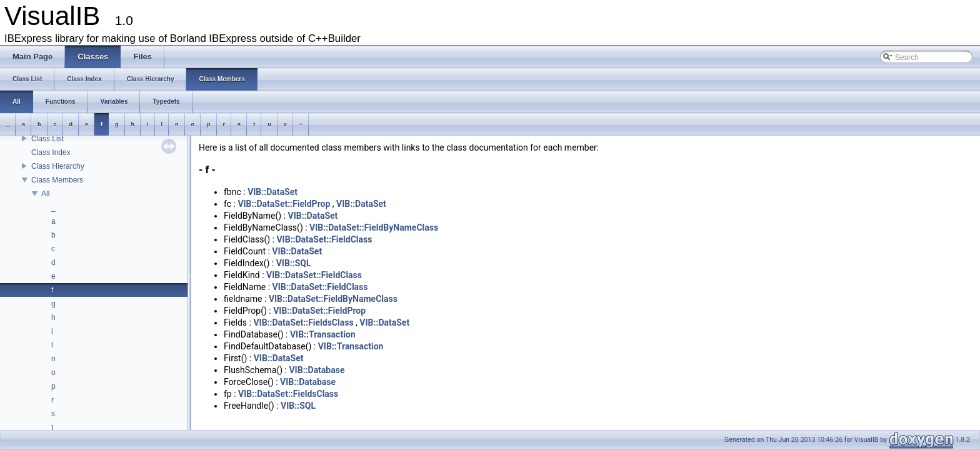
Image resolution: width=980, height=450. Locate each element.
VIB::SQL (294, 263)
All (45, 194)
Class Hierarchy (58, 166)
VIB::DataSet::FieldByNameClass (374, 227)
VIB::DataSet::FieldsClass (303, 322)
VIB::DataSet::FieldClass (324, 239)
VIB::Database (317, 370)
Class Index (51, 152)
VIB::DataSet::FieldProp (284, 204)
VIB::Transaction (323, 334)
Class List (47, 139)
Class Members (57, 180)
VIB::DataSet (272, 192)
